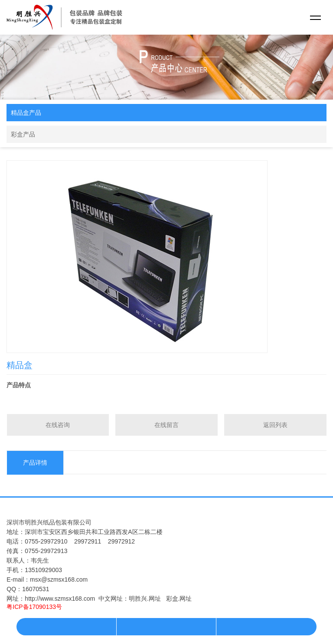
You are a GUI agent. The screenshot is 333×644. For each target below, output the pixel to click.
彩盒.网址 (179, 599)
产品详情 (35, 463)
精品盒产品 (26, 113)
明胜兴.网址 (145, 599)
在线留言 (166, 425)
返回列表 (275, 425)
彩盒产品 (23, 134)
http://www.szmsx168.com (60, 599)
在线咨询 (58, 425)
